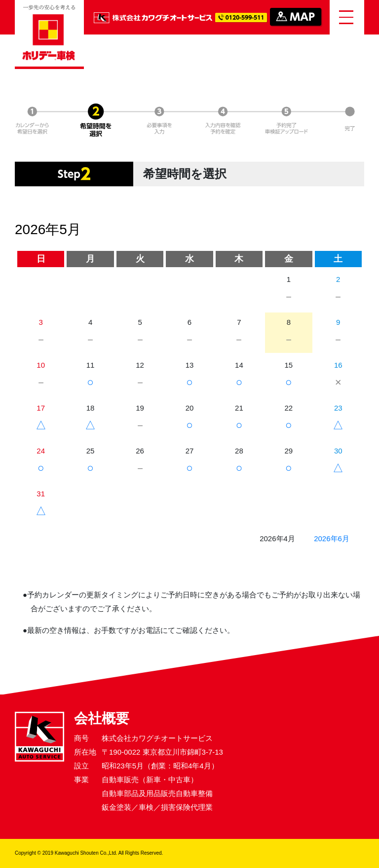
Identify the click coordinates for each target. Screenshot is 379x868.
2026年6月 (332, 538)
